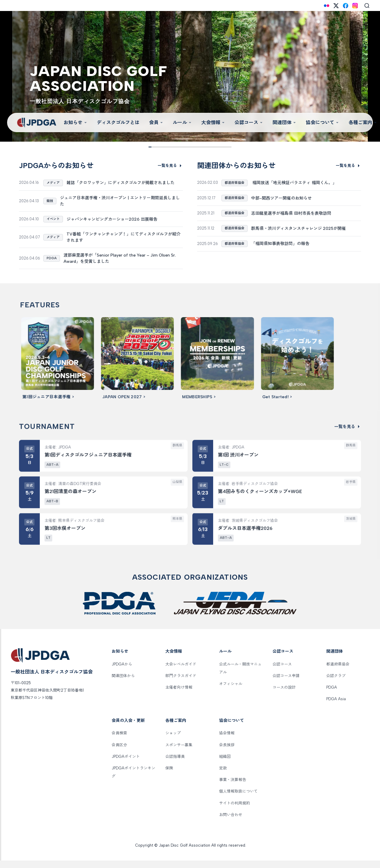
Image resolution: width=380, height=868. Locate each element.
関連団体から (123, 683)
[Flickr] (327, 6)
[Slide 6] (199, 147)
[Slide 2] (162, 147)
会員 (156, 122)
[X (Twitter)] (336, 6)
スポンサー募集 (179, 752)
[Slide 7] (209, 147)
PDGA (332, 695)
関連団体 (284, 122)
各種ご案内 (176, 728)
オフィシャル (231, 691)
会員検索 (119, 741)
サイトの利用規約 (235, 811)
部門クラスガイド (181, 683)
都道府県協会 (338, 672)
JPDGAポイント (126, 764)
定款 (223, 775)
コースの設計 (284, 695)
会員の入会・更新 (128, 728)
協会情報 (227, 741)
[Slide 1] (153, 147)
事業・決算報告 (233, 787)
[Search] (367, 6)
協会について (322, 122)
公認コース (249, 122)
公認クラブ (336, 683)
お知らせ (75, 122)
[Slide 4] (181, 147)
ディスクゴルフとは (118, 122)
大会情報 (213, 122)
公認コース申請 (286, 683)
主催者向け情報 (179, 695)
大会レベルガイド (181, 672)
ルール (182, 122)
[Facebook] (346, 6)
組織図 (225, 764)
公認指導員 (175, 764)
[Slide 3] (171, 147)
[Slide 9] (227, 147)
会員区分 (119, 752)
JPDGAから (122, 672)
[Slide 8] (218, 147)
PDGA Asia (336, 707)
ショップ (173, 741)
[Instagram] (355, 6)
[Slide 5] (190, 147)
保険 (169, 775)
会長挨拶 (227, 752)
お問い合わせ (231, 822)
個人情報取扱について (238, 799)
